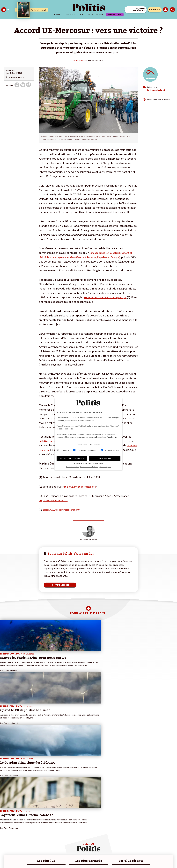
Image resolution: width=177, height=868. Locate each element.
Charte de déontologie (37, 859)
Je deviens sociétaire (29, 823)
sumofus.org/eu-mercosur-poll (83, 486)
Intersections (115, 15)
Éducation (14, 823)
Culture (99, 15)
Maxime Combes (80, 60)
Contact (5, 859)
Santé (13, 826)
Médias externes (110, 450)
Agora (4, 818)
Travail (13, 818)
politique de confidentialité (105, 437)
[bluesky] (153, 849)
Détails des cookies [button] (73, 467)
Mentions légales (18, 859)
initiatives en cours (50, 441)
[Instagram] (169, 849)
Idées (90, 15)
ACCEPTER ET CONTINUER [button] (72, 459)
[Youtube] (161, 849)
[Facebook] (146, 849)
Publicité (90, 859)
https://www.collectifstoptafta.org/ (64, 509)
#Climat (43, 818)
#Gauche (44, 823)
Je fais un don (26, 821)
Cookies (100, 859)
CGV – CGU (54, 859)
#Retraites (44, 826)
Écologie (71, 15)
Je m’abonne (26, 826)
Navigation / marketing (85, 450)
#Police (43, 821)
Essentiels (63, 450)
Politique (59, 15)
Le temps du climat (156, 90)
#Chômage (44, 828)
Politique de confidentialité (73, 859)
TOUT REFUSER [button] (105, 459)
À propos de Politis (28, 834)
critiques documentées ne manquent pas (108, 297)
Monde (4, 834)
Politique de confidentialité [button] (89, 467)
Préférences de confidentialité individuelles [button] (89, 463)
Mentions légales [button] (105, 467)
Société (82, 15)
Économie (14, 821)
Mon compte (26, 836)
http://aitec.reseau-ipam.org (56, 500)
